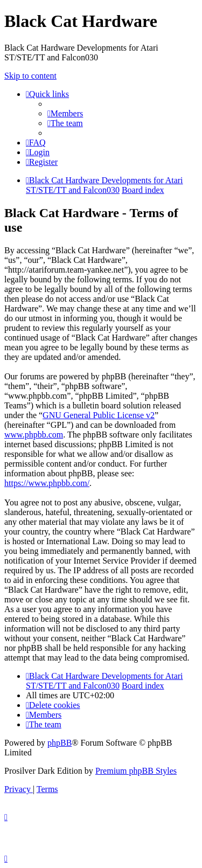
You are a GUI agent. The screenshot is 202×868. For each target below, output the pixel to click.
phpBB (60, 743)
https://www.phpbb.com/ (47, 483)
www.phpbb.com (34, 435)
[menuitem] (65, 113)
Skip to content (30, 76)
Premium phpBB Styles (136, 771)
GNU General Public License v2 (99, 415)
